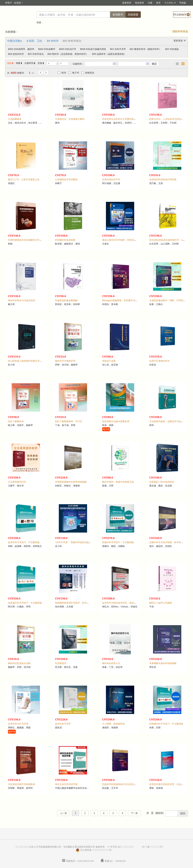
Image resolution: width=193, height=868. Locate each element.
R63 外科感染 (172, 49)
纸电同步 (88, 73)
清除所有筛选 (180, 31)
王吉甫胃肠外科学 (17, 482)
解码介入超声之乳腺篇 (161, 603)
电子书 (74, 73)
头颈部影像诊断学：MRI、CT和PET (167, 300)
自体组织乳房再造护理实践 (163, 179)
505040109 (120, 861)
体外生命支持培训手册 (66, 784)
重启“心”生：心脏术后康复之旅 (24, 179)
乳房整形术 (61, 663)
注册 (150, 3)
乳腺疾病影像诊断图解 (66, 300)
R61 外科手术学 (118, 49)
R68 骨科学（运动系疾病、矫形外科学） (68, 54)
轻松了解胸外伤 (16, 421)
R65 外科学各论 (36, 54)
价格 (40, 63)
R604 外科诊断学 (47, 49)
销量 (19, 63)
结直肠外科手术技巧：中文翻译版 (25, 603)
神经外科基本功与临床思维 (21, 300)
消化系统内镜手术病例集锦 (21, 784)
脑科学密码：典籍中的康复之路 (118, 482)
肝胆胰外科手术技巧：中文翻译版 (166, 724)
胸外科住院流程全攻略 (19, 663)
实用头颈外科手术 (111, 179)
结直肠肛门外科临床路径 (162, 482)
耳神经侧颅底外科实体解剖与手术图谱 (27, 240)
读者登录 (127, 3)
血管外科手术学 (63, 724)
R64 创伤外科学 (16, 54)
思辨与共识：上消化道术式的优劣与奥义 (170, 119)
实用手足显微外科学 (159, 361)
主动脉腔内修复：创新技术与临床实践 (168, 421)
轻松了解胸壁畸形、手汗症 (69, 421)
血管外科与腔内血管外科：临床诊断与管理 (124, 603)
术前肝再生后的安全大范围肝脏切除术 (121, 119)
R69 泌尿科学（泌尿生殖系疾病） (109, 54)
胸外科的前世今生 (111, 663)
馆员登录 (139, 3)
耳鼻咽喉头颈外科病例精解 (163, 663)
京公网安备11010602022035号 (96, 850)
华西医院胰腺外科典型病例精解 (71, 482)
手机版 (183, 3)
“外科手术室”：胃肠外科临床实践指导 (74, 542)
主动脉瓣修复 (15, 119)
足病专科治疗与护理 (18, 724)
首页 (158, 3)
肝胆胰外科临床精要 (65, 240)
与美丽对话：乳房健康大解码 (70, 119)
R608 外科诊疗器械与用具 (93, 49)
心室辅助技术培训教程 (66, 179)
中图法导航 (14, 41)
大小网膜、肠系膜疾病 (113, 724)
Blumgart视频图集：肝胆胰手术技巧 (121, 300)
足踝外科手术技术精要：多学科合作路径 (170, 542)
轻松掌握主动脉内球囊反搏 (116, 421)
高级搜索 (133, 14)
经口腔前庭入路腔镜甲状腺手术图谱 (26, 361)
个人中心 (169, 3)
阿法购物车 (182, 14)
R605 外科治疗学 (68, 49)
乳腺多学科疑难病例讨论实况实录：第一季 (124, 784)
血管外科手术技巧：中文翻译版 (24, 542)
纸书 (62, 73)
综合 (11, 63)
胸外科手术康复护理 (65, 361)
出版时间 (30, 63)
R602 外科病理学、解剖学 (21, 49)
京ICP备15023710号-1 (153, 847)
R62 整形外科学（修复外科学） (146, 49)
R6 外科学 (53, 41)
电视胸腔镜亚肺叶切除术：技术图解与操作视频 (79, 603)
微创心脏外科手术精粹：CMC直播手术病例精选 (126, 240)
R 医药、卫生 (34, 41)
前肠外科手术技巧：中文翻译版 (118, 542)
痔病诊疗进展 (109, 361)
